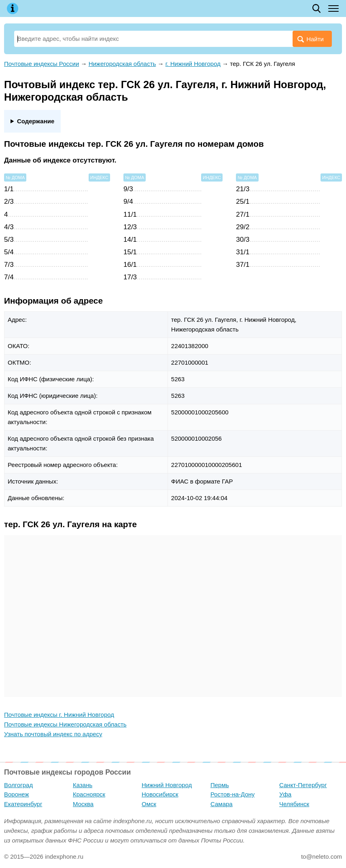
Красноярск (89, 794)
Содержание (36, 121)
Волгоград (18, 785)
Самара (222, 804)
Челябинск (294, 804)
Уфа (285, 794)
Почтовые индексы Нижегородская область (65, 724)
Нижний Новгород (167, 785)
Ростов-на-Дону (232, 794)
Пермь (220, 785)
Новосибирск (160, 794)
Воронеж (17, 794)
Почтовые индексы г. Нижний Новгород (59, 715)
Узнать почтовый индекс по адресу (53, 734)
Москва (83, 804)
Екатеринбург (23, 804)
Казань (83, 785)
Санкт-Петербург (303, 785)
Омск (149, 804)
